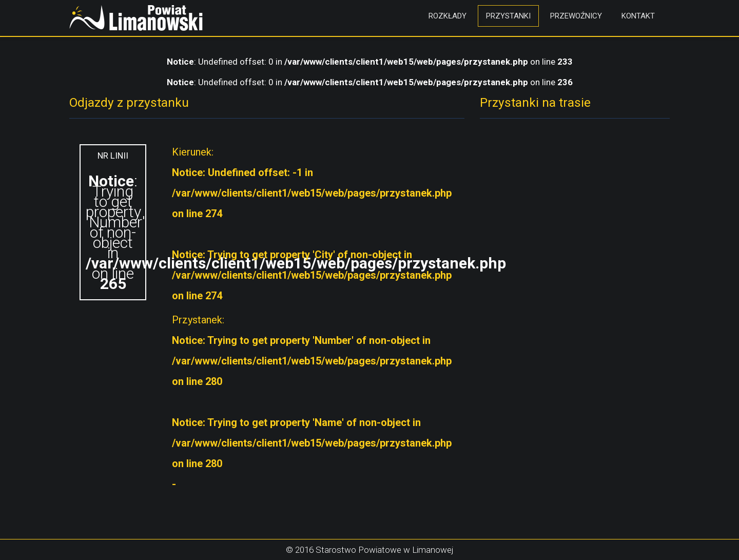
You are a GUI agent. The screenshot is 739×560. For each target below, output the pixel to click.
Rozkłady (448, 16)
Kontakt (638, 16)
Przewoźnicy (576, 16)
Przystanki (508, 16)
